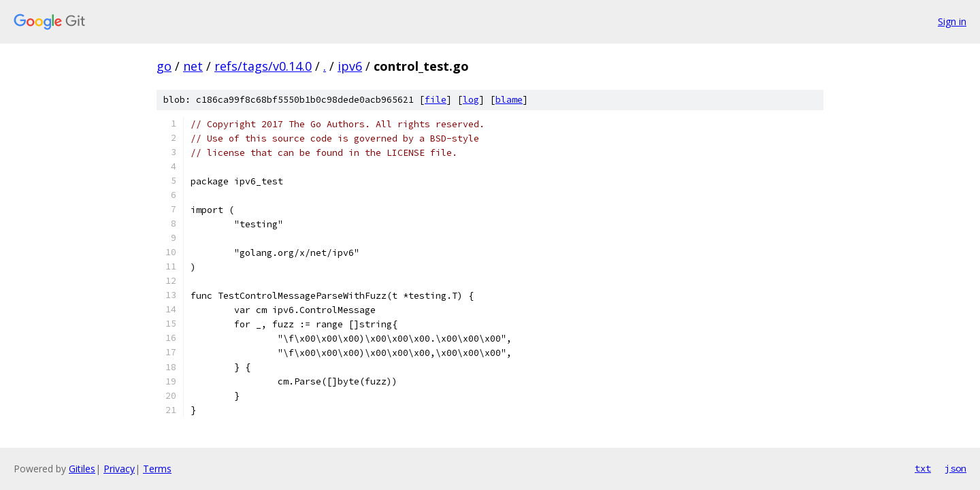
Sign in (952, 21)
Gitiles (82, 469)
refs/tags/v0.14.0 (263, 66)
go (164, 66)
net (193, 66)
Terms (157, 469)
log (471, 100)
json (955, 468)
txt (923, 468)
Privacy (119, 469)
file (436, 100)
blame (509, 100)
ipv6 (350, 66)
